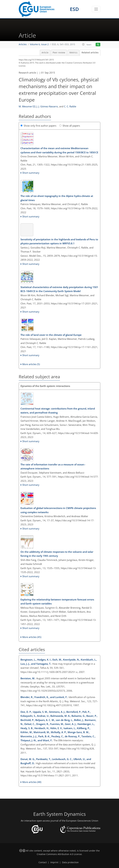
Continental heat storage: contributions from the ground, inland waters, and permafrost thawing (58, 411)
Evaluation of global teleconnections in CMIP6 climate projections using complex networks (58, 510)
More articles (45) (32, 637)
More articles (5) (31, 364)
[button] (83, 44)
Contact (43, 862)
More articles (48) (32, 782)
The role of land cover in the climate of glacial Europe (51, 335)
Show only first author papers (38, 126)
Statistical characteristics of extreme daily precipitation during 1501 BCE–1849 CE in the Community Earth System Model (59, 289)
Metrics (73, 53)
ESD (74, 9)
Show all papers (70, 126)
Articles (23, 44)
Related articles (90, 53)
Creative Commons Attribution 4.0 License (59, 854)
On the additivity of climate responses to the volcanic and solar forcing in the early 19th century (57, 554)
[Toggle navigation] (96, 9)
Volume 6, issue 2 (39, 44)
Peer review (59, 53)
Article (45, 53)
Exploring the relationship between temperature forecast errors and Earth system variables (57, 602)
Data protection (70, 862)
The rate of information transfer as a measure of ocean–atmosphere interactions (53, 467)
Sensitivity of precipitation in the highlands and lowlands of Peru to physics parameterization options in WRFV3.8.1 (59, 241)
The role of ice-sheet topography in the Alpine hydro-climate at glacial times (57, 198)
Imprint (54, 862)
